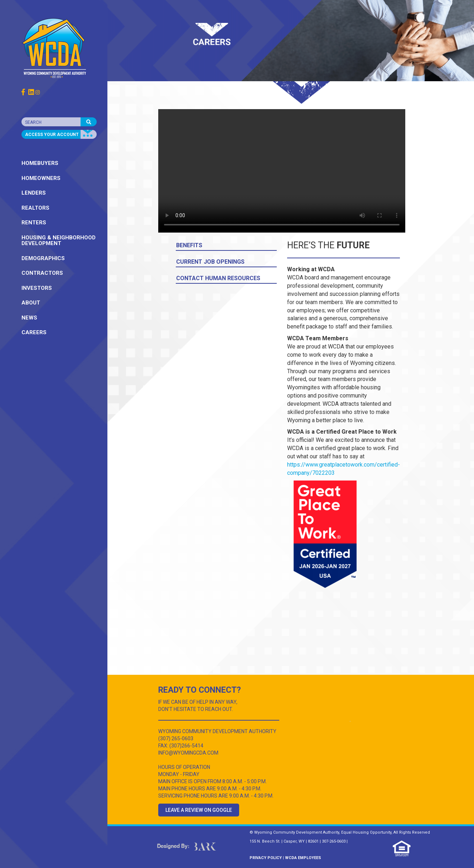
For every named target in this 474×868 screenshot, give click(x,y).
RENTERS (34, 223)
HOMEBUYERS (40, 163)
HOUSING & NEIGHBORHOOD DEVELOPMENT (59, 241)
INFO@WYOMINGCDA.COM (188, 753)
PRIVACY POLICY (266, 858)
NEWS (29, 318)
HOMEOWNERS (41, 178)
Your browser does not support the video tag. (282, 171)
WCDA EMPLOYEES (303, 858)
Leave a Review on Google (199, 810)
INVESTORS (37, 288)
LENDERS (34, 193)
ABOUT (31, 303)
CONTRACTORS (42, 273)
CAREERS (34, 332)
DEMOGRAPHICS (43, 258)
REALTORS (35, 208)
